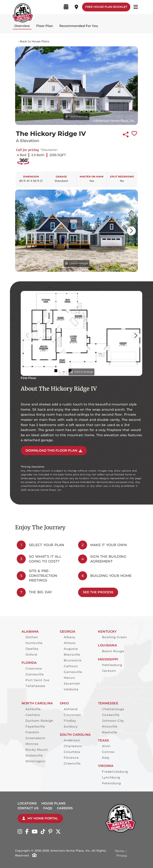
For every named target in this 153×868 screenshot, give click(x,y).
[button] (131, 231)
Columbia (72, 752)
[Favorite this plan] (134, 134)
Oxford (31, 654)
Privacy (122, 856)
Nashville (110, 732)
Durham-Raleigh (39, 721)
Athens (70, 643)
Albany (70, 637)
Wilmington (36, 761)
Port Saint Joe (37, 680)
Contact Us (28, 808)
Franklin (32, 732)
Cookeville (111, 715)
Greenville (72, 763)
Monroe (32, 744)
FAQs (48, 808)
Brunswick (73, 660)
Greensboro (35, 738)
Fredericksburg (115, 772)
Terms (119, 851)
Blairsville (72, 654)
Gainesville (35, 674)
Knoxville (110, 726)
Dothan (32, 637)
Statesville (34, 755)
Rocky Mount (37, 750)
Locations (27, 803)
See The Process (98, 592)
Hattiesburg (112, 665)
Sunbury (71, 726)
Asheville (33, 709)
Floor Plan (45, 26)
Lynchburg (111, 777)
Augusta (71, 649)
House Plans (53, 803)
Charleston (73, 746)
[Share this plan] (126, 134)
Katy (106, 758)
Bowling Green (114, 637)
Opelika (32, 649)
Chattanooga (113, 709)
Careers (65, 808)
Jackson (109, 671)
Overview (22, 26)
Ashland (71, 709)
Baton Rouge (113, 651)
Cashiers (33, 715)
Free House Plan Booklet (106, 7)
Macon (69, 678)
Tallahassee (35, 686)
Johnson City (113, 721)
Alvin (106, 746)
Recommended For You (79, 26)
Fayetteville (35, 726)
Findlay (70, 721)
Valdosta (71, 689)
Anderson (72, 740)
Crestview (34, 668)
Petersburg (111, 783)
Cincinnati (72, 715)
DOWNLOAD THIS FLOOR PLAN (54, 450)
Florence (71, 758)
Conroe (108, 752)
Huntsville (34, 643)
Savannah (72, 683)
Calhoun (71, 666)
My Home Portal (40, 818)
